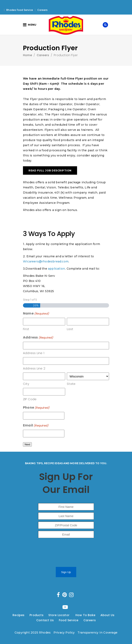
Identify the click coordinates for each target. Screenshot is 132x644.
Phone (36, 408)
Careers (42, 10)
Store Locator (59, 615)
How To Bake (85, 615)
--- (27, 615)
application (56, 269)
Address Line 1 (34, 353)
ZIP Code (30, 399)
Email (36, 426)
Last (70, 329)
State (71, 384)
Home (27, 55)
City (26, 384)
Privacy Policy (64, 633)
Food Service (69, 620)
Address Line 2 (34, 368)
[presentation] (61, 554)
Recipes (18, 615)
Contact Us (45, 620)
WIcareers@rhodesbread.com (46, 261)
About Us (108, 615)
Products (36, 615)
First (26, 329)
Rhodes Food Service (20, 10)
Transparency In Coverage (97, 633)
